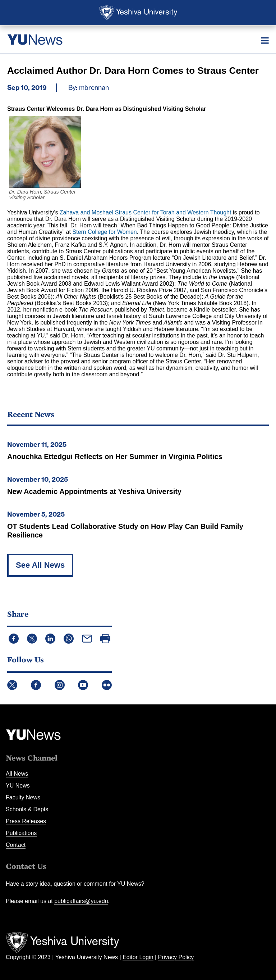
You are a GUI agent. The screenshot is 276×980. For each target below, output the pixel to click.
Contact (16, 845)
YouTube (83, 685)
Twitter (12, 685)
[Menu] (265, 40)
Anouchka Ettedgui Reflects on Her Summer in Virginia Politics (115, 457)
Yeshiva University (138, 13)
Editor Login (138, 957)
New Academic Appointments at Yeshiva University (94, 491)
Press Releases (26, 821)
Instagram (60, 685)
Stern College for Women (104, 232)
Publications (21, 833)
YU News (18, 786)
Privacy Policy (176, 957)
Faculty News (23, 797)
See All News (40, 565)
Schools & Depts (27, 809)
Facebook (36, 685)
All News (17, 774)
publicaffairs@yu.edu (81, 901)
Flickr (107, 685)
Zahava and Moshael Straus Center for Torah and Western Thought (146, 212)
